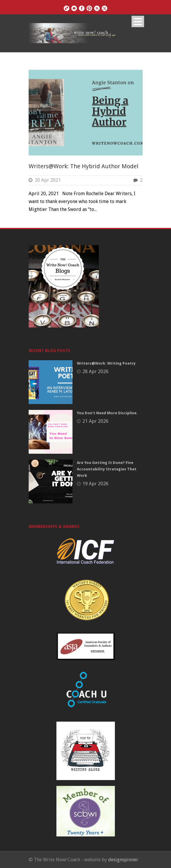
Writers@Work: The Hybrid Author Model (84, 166)
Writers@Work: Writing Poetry (106, 363)
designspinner (123, 860)
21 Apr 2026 (95, 421)
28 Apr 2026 (95, 371)
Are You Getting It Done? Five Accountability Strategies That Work (107, 469)
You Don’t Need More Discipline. (107, 413)
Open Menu (138, 21)
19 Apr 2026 (95, 484)
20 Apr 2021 (48, 180)
